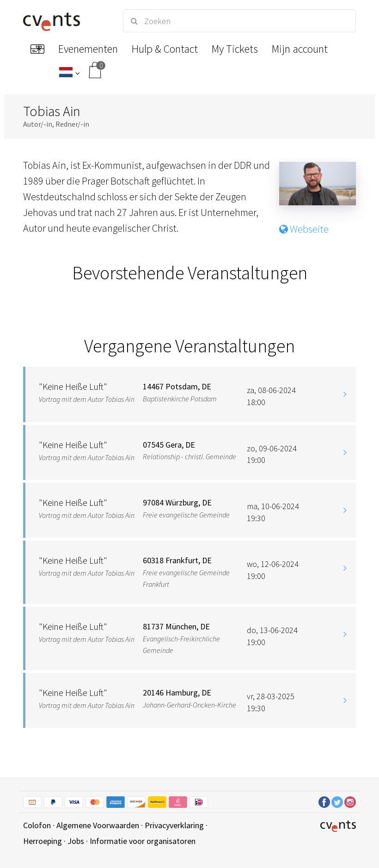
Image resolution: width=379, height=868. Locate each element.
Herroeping (43, 841)
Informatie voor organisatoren (143, 841)
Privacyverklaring (174, 825)
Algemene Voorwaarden (98, 825)
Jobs (76, 841)
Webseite (304, 229)
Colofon (37, 825)
